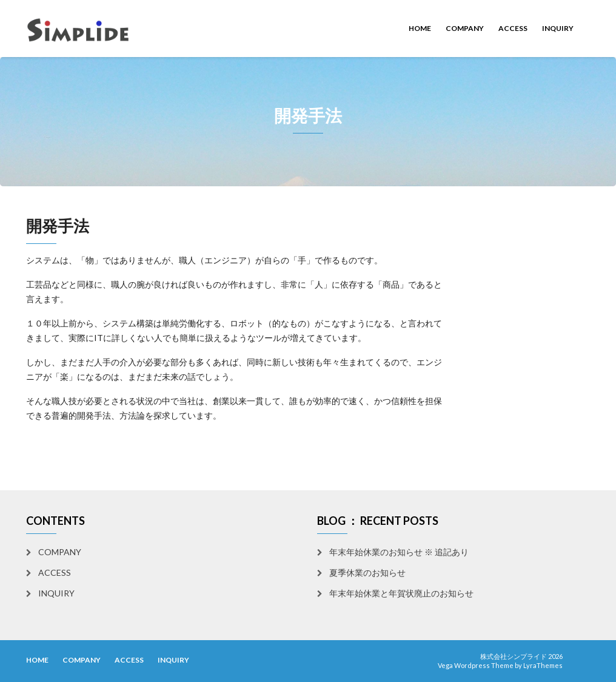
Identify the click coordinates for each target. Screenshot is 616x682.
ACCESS (513, 28)
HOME (420, 28)
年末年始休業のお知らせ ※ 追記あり (399, 552)
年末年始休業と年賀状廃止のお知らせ (401, 593)
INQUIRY (558, 28)
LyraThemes (543, 665)
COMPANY (465, 28)
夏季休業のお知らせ (367, 572)
